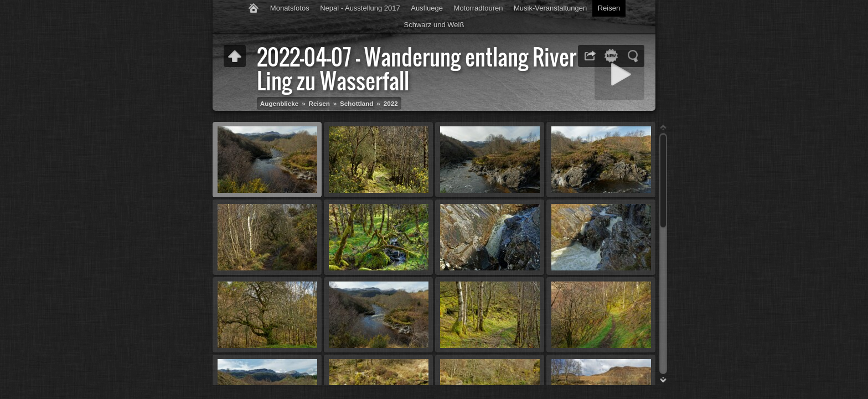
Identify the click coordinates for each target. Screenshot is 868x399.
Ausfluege (427, 8)
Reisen (609, 8)
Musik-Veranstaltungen (550, 8)
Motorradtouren (479, 8)
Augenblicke (280, 103)
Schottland (356, 103)
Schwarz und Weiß (434, 25)
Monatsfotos (290, 8)
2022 (391, 103)
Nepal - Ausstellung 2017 (360, 8)
